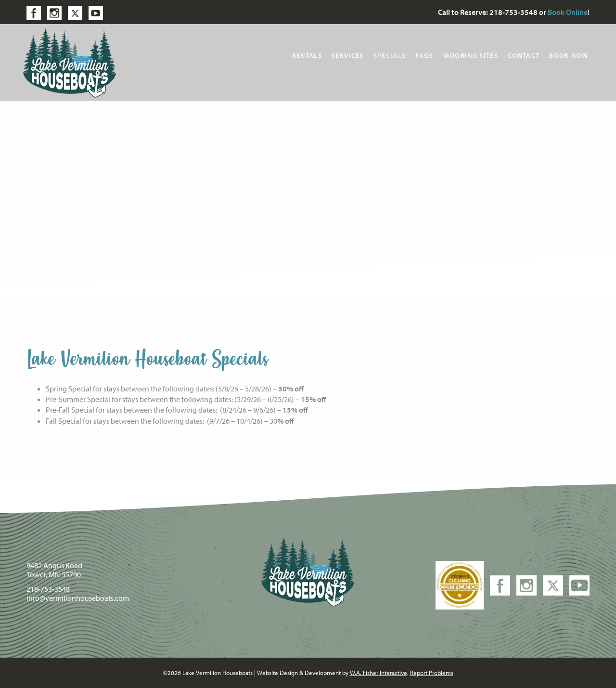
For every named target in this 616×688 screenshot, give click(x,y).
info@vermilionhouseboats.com (78, 598)
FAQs (424, 55)
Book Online (568, 12)
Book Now (569, 55)
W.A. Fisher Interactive (379, 673)
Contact (524, 55)
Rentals (307, 55)
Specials (390, 55)
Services (348, 55)
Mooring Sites (471, 55)
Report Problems (432, 673)
